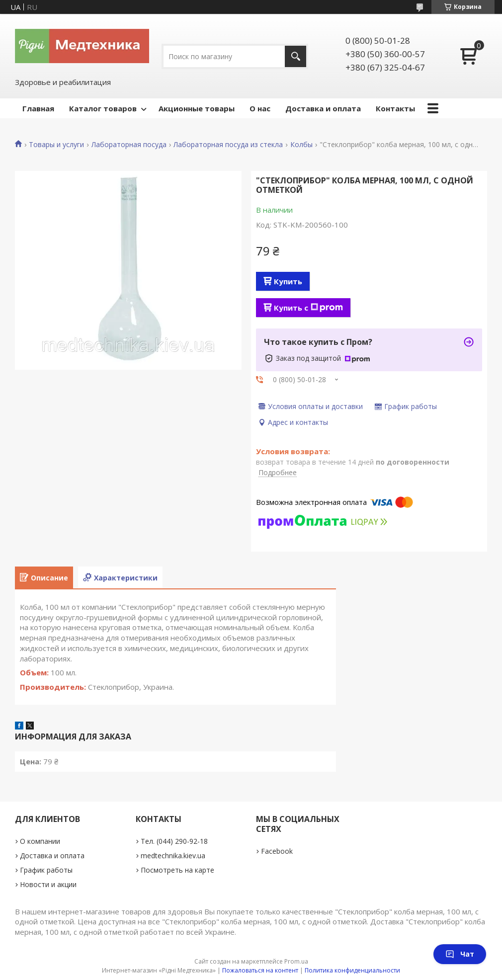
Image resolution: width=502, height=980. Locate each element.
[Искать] (295, 56)
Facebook (277, 851)
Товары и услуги (56, 145)
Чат (460, 954)
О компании (40, 841)
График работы (46, 870)
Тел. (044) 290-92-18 (174, 841)
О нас (260, 108)
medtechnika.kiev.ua (173, 856)
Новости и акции (48, 884)
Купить (288, 281)
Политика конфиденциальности (352, 970)
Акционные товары (197, 108)
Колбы (301, 145)
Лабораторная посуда (129, 145)
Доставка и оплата (323, 108)
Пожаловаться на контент (260, 970)
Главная (38, 108)
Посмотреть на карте (177, 870)
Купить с (308, 308)
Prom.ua (296, 961)
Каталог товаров (103, 108)
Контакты (395, 108)
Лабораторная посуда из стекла (228, 145)
